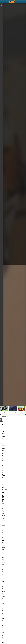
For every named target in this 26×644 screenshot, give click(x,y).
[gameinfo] (2, 8)
